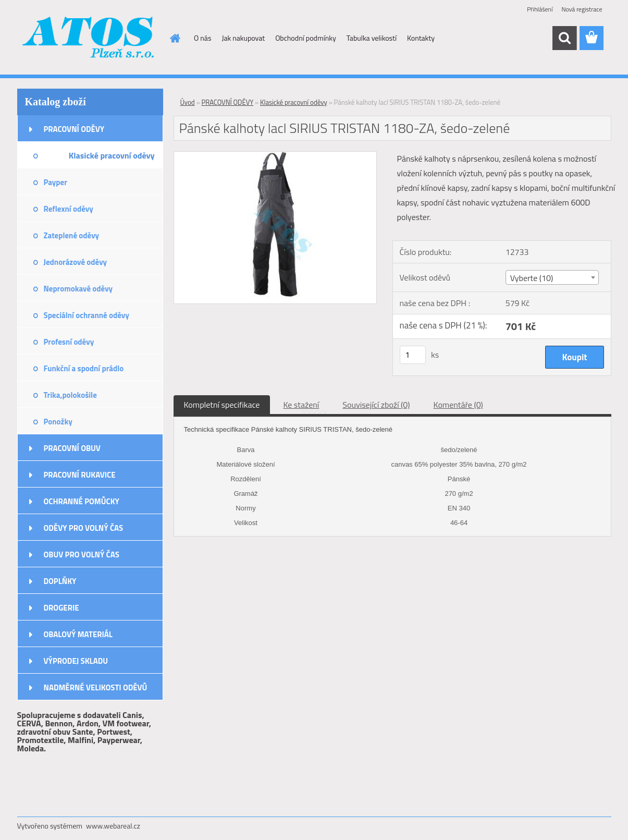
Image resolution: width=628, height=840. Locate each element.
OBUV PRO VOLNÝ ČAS (82, 555)
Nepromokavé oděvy (78, 289)
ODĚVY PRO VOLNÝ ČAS (84, 528)
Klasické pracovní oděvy (112, 155)
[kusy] (413, 355)
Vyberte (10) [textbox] (532, 278)
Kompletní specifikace (222, 405)
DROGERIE (61, 608)
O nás (202, 38)
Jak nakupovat (243, 38)
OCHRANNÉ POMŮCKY (82, 501)
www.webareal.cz (113, 826)
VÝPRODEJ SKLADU (76, 661)
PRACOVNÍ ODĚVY (74, 129)
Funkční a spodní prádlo (84, 368)
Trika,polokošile (70, 395)
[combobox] (552, 277)
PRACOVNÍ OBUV (72, 448)
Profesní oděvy (69, 342)
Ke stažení (301, 405)
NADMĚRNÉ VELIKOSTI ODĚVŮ (96, 687)
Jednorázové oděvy (76, 262)
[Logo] (89, 39)
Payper (56, 182)
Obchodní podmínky (306, 38)
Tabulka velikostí (372, 38)
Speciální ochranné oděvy (87, 315)
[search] (564, 38)
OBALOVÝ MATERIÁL (78, 634)
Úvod (188, 102)
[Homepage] (174, 38)
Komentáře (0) (458, 405)
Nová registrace (582, 9)
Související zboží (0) (376, 405)
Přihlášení (540, 9)
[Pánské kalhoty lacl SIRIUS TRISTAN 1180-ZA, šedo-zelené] (275, 156)
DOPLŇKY (60, 581)
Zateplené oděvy (72, 235)
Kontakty (421, 38)
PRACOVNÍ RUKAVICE (80, 475)
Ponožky (58, 422)
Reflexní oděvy (69, 209)
